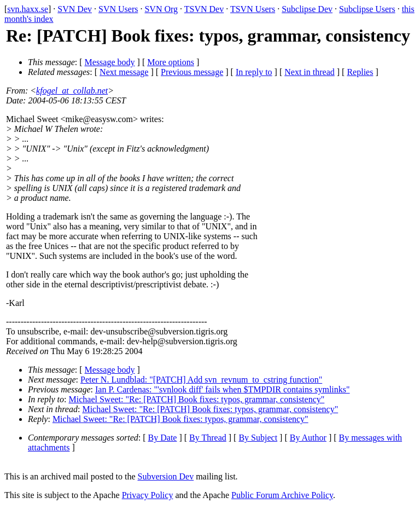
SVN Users (118, 9)
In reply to (254, 72)
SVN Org (161, 9)
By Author (308, 438)
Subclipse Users (367, 9)
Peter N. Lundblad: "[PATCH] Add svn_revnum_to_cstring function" (201, 380)
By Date (163, 438)
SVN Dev (75, 9)
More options (171, 62)
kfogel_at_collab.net (72, 91)
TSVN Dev (204, 9)
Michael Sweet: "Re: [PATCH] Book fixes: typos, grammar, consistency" (197, 399)
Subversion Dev (166, 476)
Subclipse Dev (307, 9)
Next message (124, 72)
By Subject (258, 438)
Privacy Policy (148, 495)
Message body (110, 62)
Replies (360, 72)
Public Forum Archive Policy (282, 495)
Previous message (192, 72)
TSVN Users (253, 9)
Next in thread (310, 72)
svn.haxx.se (28, 9)
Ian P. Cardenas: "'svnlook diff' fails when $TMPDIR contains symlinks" (223, 389)
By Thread (208, 438)
